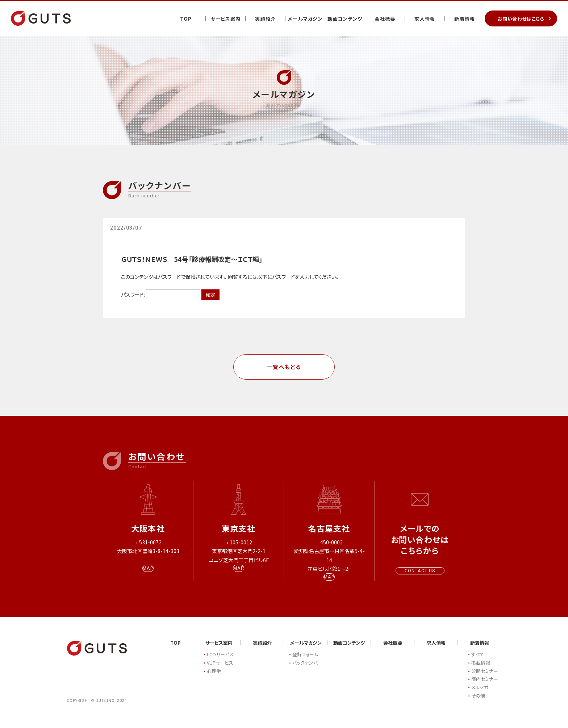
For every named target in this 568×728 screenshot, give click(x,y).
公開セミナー (485, 678)
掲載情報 (481, 670)
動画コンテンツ (345, 19)
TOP (186, 19)
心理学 (214, 678)
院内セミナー (485, 686)
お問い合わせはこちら (521, 19)
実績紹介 (265, 19)
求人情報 (425, 19)
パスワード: (161, 294)
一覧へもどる (284, 367)
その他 (478, 702)
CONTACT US (420, 571)
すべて (478, 662)
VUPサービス (220, 670)
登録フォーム (305, 662)
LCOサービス (220, 662)
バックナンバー (307, 670)
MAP (148, 575)
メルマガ (480, 694)
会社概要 (385, 19)
